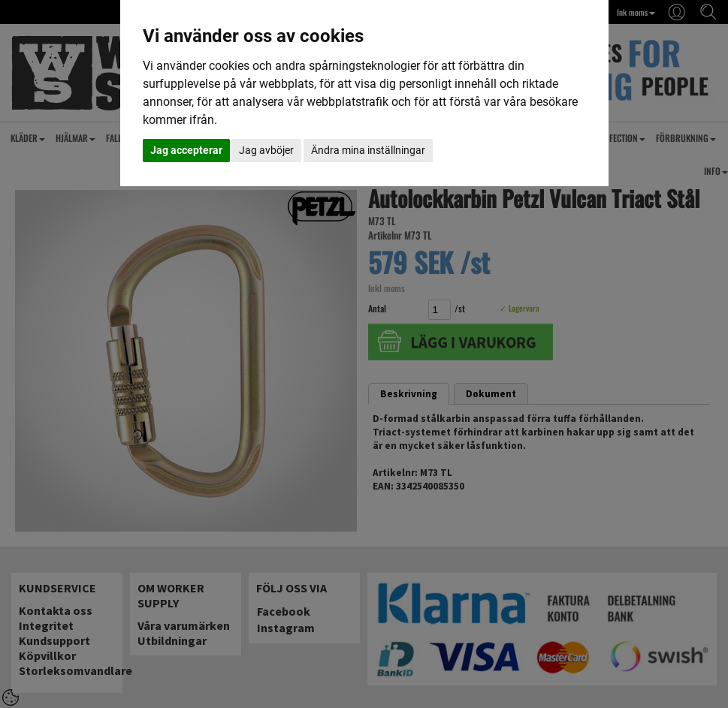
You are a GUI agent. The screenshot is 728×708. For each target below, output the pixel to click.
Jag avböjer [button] (266, 150)
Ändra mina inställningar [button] (368, 150)
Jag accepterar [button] (186, 150)
